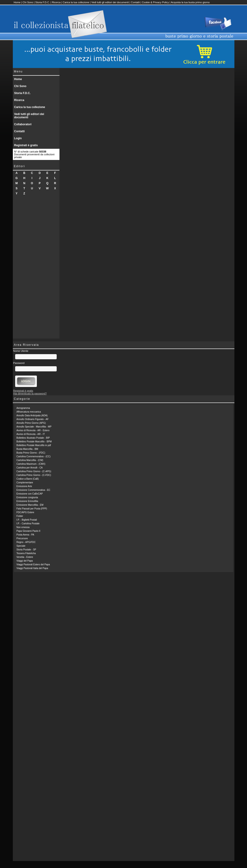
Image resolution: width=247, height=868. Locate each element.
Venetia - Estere (25, 557)
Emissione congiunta (27, 497)
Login (18, 138)
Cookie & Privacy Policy (155, 2)
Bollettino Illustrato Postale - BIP (33, 438)
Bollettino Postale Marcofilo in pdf (34, 445)
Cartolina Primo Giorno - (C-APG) (34, 471)
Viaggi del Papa (25, 561)
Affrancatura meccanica (29, 412)
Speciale (21, 546)
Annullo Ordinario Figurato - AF (33, 419)
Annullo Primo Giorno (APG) (31, 423)
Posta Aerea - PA (25, 535)
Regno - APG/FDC (26, 542)
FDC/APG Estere (25, 512)
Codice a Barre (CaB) (28, 479)
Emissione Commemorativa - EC (33, 490)
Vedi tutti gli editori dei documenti (110, 2)
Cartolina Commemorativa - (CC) (34, 456)
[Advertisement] (36, 269)
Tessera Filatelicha (26, 553)
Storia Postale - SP (26, 550)
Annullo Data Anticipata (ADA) (32, 415)
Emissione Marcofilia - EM (30, 505)
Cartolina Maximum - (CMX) (31, 464)
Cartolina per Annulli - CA (30, 468)
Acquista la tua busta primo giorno (190, 2)
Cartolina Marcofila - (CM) (30, 460)
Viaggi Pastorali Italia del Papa (32, 568)
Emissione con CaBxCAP (30, 494)
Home (17, 2)
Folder (20, 516)
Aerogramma (23, 408)
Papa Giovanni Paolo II (28, 531)
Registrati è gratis (26, 145)
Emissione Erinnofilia (27, 501)
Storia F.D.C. (42, 2)
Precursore (22, 538)
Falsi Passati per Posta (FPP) (32, 509)
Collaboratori (23, 124)
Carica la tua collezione (76, 2)
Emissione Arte (24, 486)
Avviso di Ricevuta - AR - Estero (33, 430)
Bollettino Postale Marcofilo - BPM (34, 442)
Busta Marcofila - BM (27, 449)
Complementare (25, 483)
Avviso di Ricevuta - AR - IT (31, 434)
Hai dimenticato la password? (30, 393)
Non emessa (23, 527)
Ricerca (56, 2)
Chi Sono (28, 2)
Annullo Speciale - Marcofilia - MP (34, 427)
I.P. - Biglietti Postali (27, 520)
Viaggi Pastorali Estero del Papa (33, 565)
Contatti (135, 2)
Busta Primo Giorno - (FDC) (31, 453)
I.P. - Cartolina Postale (28, 524)
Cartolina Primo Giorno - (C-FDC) (34, 475)
